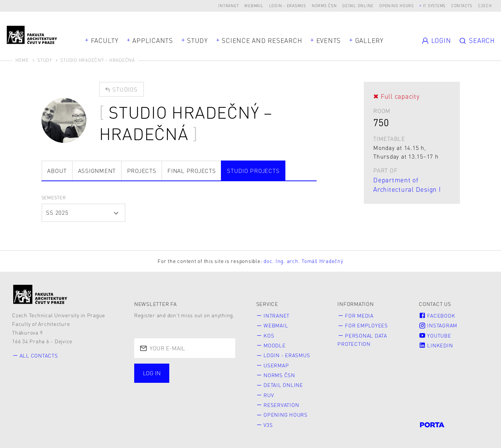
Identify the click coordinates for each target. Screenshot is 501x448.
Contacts (462, 5)
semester (54, 198)
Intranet (228, 5)
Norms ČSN (324, 5)
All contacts (39, 355)
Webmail (254, 5)
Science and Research (262, 40)
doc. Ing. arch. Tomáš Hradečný (303, 261)
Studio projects (253, 171)
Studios (121, 89)
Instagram (438, 325)
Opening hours (397, 5)
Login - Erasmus (288, 5)
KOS (269, 336)
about (57, 171)
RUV (269, 395)
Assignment (97, 171)
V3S (268, 425)
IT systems (434, 5)
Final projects (192, 171)
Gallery (369, 40)
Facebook (437, 316)
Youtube (435, 336)
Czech (485, 5)
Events (329, 40)
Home (22, 60)
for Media (359, 316)
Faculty (105, 40)
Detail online (358, 5)
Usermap (276, 365)
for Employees (366, 325)
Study (197, 40)
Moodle (275, 345)
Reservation (281, 405)
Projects (142, 171)
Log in (152, 373)
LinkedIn (436, 345)
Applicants (153, 40)
